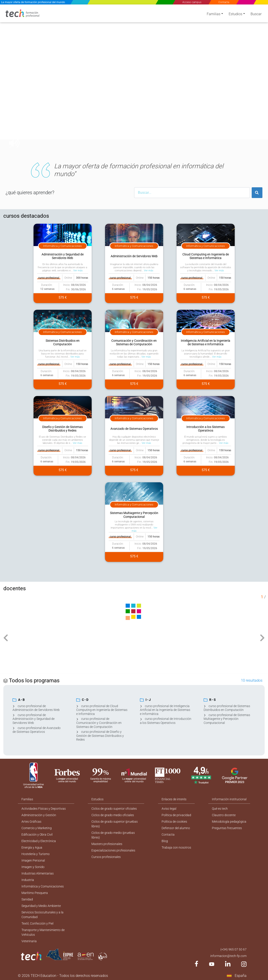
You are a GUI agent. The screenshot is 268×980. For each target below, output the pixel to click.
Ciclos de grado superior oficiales (114, 809)
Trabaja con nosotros (176, 847)
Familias (214, 14)
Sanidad (27, 899)
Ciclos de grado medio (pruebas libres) (113, 835)
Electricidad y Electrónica (39, 841)
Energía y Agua (32, 847)
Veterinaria (29, 941)
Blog (165, 841)
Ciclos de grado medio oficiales (113, 815)
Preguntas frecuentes (227, 828)
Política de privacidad (176, 815)
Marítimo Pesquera (35, 893)
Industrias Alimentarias (38, 873)
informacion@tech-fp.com (228, 956)
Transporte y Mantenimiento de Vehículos (43, 932)
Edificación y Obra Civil (37, 835)
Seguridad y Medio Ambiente (41, 906)
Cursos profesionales (106, 857)
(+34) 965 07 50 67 (233, 949)
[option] (134, 80)
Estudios (235, 14)
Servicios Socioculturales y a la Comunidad (42, 915)
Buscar (256, 14)
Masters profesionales (107, 844)
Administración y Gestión (39, 815)
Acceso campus (192, 2)
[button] (11, 80)
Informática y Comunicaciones (43, 886)
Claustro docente (224, 815)
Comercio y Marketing (37, 828)
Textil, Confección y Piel (37, 923)
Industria (28, 880)
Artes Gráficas (31, 822)
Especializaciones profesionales (113, 850)
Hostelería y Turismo (36, 854)
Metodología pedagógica (229, 822)
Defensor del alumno (176, 828)
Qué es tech (220, 809)
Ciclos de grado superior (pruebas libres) (115, 824)
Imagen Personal (33, 860)
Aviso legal (169, 809)
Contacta (224, 2)
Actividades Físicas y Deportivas (44, 809)
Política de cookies (174, 822)
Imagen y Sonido (33, 867)
